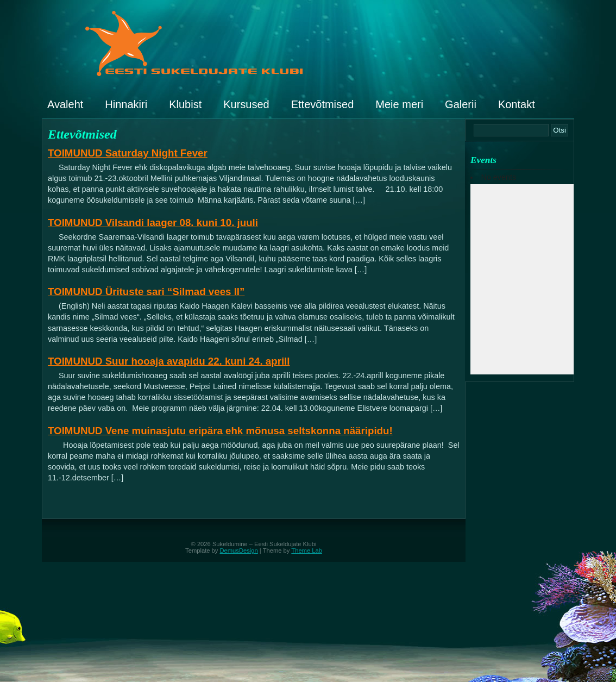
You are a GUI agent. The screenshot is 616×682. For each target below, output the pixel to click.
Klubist (185, 104)
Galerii (461, 104)
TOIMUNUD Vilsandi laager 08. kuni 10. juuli (153, 223)
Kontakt (517, 104)
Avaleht (65, 104)
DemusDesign (239, 550)
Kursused (246, 104)
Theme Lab (307, 550)
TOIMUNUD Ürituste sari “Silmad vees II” (146, 292)
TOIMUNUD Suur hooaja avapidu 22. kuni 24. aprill (169, 361)
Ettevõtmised (323, 104)
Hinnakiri (126, 104)
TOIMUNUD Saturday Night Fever (128, 153)
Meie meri (399, 104)
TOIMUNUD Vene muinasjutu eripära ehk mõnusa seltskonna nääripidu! (220, 431)
